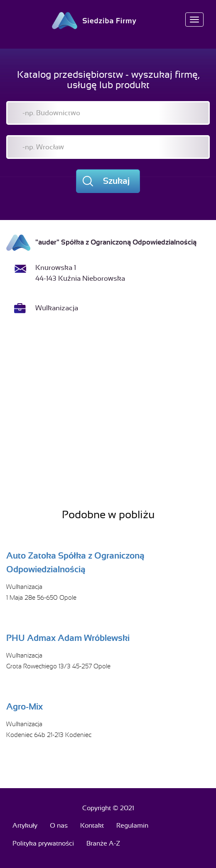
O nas (59, 826)
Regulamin (132, 826)
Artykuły (25, 826)
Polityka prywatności (43, 843)
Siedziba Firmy (108, 21)
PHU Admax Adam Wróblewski (68, 638)
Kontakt (92, 826)
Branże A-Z (103, 843)
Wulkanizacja (57, 308)
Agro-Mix (25, 707)
